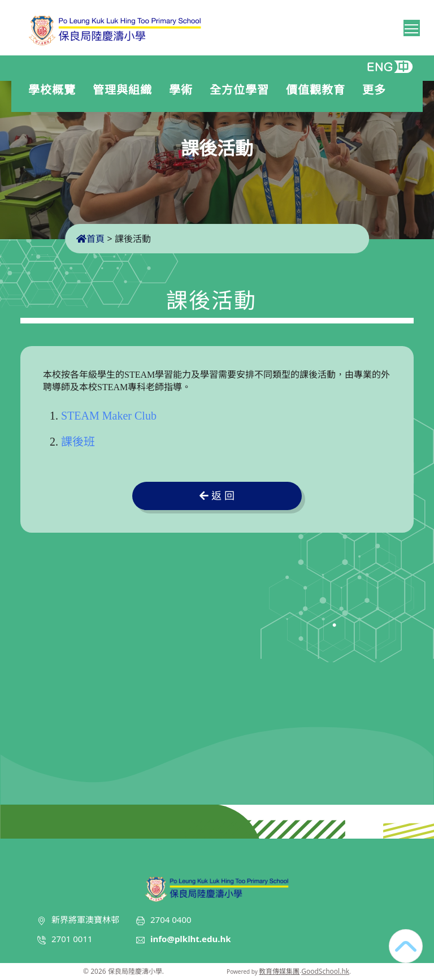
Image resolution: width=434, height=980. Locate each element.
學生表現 (55, 111)
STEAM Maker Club (109, 416)
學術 (184, 90)
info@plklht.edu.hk (191, 939)
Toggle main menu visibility (412, 27)
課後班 (78, 442)
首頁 (90, 239)
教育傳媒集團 (279, 971)
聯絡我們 (181, 111)
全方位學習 (242, 90)
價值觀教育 (318, 90)
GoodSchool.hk (325, 971)
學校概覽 (55, 90)
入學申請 (119, 111)
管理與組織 (125, 90)
